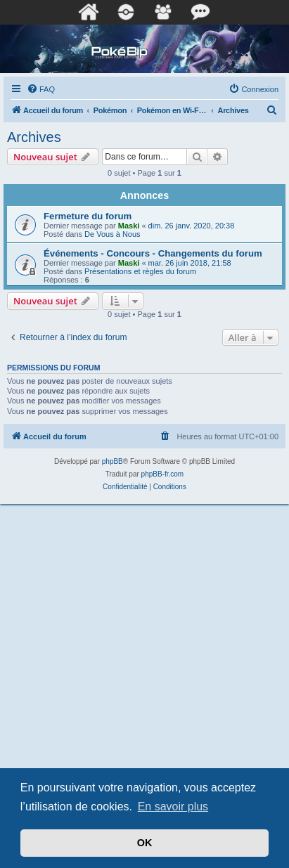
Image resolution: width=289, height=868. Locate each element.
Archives (34, 137)
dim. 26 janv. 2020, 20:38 (192, 226)
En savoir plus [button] (173, 807)
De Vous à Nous (113, 234)
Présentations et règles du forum (140, 271)
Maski (129, 226)
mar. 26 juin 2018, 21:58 (190, 263)
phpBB (113, 461)
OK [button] (145, 843)
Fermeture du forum (88, 216)
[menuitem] (41, 89)
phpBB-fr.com (163, 474)
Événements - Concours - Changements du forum (153, 253)
